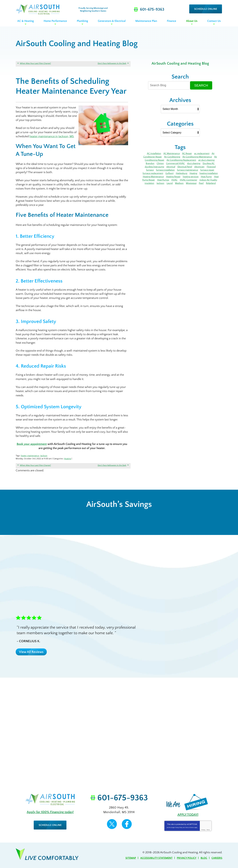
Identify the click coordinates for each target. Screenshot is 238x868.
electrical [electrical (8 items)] (171, 167)
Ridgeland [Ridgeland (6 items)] (211, 183)
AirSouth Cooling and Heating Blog (180, 63)
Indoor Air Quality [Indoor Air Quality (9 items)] (208, 180)
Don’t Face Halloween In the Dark (112, 63)
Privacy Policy (179, 827)
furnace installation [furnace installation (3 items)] (165, 170)
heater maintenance (30, 456)
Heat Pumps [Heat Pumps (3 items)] (163, 180)
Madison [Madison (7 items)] (179, 183)
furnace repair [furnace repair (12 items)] (207, 170)
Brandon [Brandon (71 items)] (150, 163)
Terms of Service (190, 827)
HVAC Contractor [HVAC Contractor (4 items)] (188, 180)
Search (201, 85)
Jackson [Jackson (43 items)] (160, 183)
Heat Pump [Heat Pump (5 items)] (206, 177)
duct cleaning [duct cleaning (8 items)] (194, 163)
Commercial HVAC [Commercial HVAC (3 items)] (175, 163)
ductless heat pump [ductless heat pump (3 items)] (154, 167)
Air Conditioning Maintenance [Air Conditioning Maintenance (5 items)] (197, 157)
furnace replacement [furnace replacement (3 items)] (153, 173)
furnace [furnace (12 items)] (150, 170)
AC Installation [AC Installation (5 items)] (154, 153)
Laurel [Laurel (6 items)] (170, 183)
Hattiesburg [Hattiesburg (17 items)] (182, 173)
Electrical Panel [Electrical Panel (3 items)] (185, 167)
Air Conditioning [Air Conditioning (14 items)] (172, 157)
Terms (208, 830)
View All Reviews (31, 652)
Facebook (127, 824)
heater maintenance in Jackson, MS (52, 136)
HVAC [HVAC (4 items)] (174, 180)
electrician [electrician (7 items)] (199, 167)
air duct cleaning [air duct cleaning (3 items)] (206, 160)
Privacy (203, 830)
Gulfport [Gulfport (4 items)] (169, 173)
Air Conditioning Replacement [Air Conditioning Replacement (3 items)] (181, 160)
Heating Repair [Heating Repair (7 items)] (173, 177)
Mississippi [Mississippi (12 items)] (191, 183)
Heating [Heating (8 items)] (193, 173)
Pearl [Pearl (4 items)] (201, 183)
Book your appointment (32, 444)
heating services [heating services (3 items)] (191, 177)
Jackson (44, 456)
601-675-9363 (123, 798)
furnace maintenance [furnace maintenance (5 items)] (188, 170)
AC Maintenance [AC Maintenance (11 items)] (172, 153)
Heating (68, 459)
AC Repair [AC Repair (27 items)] (187, 153)
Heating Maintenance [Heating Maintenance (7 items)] (153, 177)
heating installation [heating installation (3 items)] (209, 173)
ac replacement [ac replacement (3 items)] (202, 153)
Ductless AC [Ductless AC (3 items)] (209, 163)
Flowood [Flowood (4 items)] (211, 167)
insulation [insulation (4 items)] (149, 183)
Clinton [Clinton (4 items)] (160, 163)
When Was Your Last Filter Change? (35, 63)
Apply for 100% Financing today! (50, 812)
